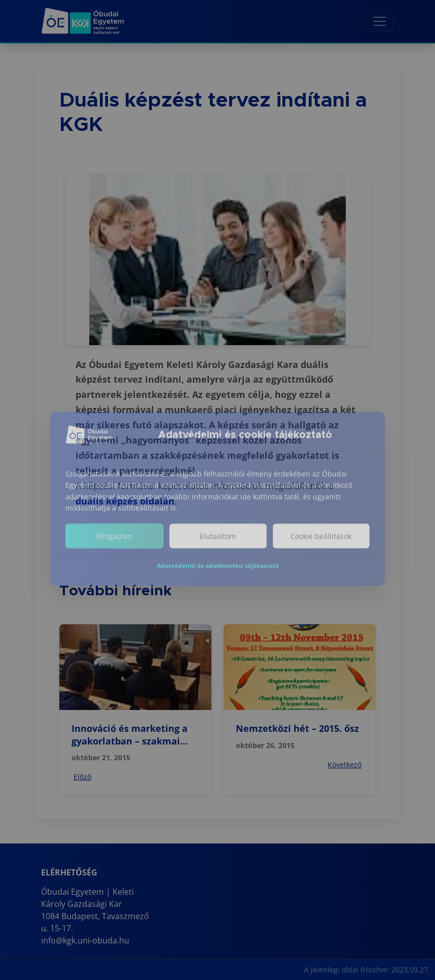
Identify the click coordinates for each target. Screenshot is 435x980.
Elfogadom (114, 547)
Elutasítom (218, 547)
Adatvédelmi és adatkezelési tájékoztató (218, 577)
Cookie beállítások (321, 547)
